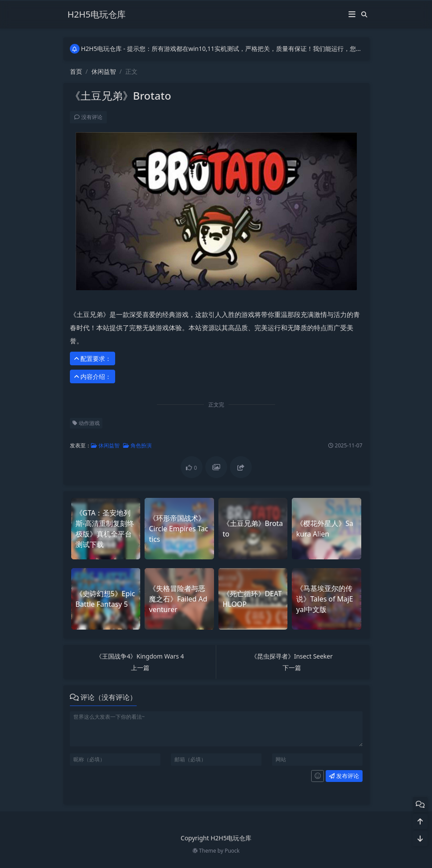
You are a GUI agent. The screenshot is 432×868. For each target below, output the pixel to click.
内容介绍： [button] (91, 376)
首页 (76, 71)
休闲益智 (104, 71)
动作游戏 (85, 423)
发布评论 (343, 776)
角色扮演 (136, 445)
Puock (232, 851)
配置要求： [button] (91, 358)
